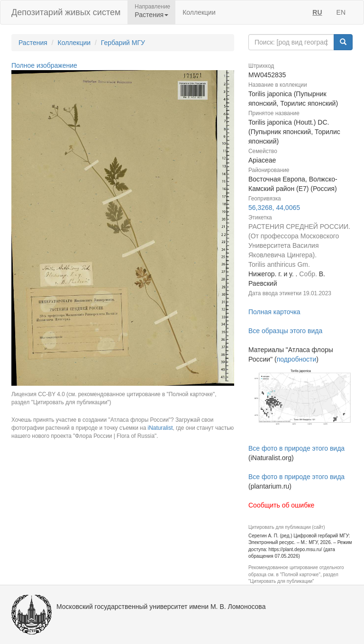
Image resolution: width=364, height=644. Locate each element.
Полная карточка (274, 312)
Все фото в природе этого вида (296, 448)
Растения (33, 43)
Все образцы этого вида (285, 331)
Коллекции (199, 12)
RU (317, 12)
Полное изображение (44, 65)
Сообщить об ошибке (281, 505)
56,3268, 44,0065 (274, 208)
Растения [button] (151, 15)
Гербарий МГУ (123, 43)
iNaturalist (160, 428)
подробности (297, 359)
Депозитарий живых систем (66, 12)
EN (341, 12)
